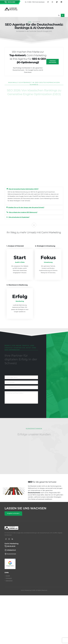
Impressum (9, 578)
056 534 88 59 (11, 546)
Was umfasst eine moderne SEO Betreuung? (22, 212)
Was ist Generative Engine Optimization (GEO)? (22, 189)
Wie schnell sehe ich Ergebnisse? (18, 217)
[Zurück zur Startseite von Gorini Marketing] (11, 9)
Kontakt (8, 576)
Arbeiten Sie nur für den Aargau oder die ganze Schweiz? (25, 207)
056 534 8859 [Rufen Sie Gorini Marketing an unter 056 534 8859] (11, 2)
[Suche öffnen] (59, 15)
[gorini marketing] (11, 529)
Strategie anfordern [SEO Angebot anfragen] (53, 62)
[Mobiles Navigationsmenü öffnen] (63, 15)
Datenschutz (9, 581)
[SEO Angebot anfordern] (13, 513)
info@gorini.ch (11, 550)
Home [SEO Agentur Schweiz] (30, 22)
